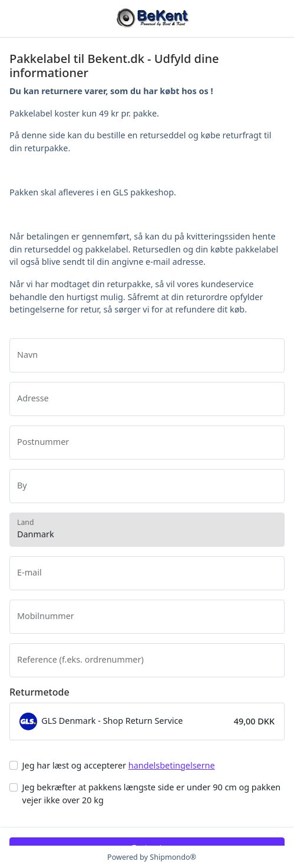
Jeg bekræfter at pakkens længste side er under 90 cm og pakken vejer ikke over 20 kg (152, 794)
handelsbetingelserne (172, 765)
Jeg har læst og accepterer (119, 765)
